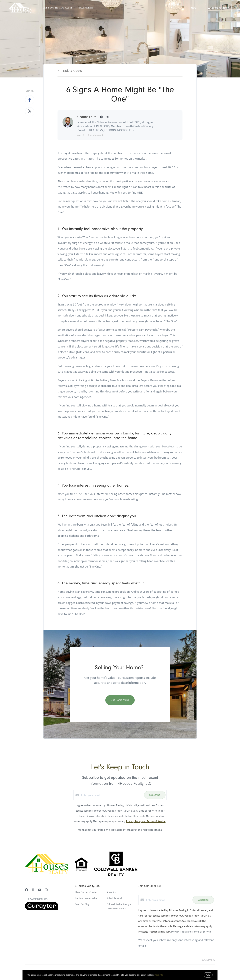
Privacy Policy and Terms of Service (146, 821)
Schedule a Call (114, 898)
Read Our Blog (82, 904)
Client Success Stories (86, 892)
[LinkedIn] (33, 890)
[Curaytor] (42, 909)
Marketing (87, 8)
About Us (111, 892)
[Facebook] (26, 890)
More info (159, 975)
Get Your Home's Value (57, 8)
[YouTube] (40, 890)
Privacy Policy (207, 960)
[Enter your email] (112, 795)
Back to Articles (72, 71)
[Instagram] (46, 890)
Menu (192, 8)
